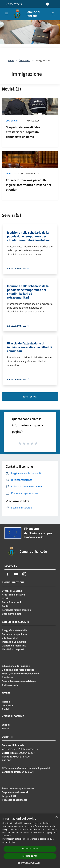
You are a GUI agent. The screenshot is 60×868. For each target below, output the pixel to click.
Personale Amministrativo (16, 610)
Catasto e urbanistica (14, 646)
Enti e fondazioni (11, 602)
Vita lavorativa (10, 638)
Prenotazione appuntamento (18, 788)
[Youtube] (16, 574)
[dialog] (30, 841)
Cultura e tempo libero (14, 634)
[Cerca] (53, 14)
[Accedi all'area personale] (48, 4)
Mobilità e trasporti (13, 649)
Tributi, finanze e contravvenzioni (20, 673)
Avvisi (9, 173)
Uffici (5, 598)
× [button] (56, 817)
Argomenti (24, 60)
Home (11, 60)
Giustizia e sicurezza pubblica (18, 670)
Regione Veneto (13, 4)
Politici (6, 606)
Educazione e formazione (16, 666)
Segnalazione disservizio (16, 792)
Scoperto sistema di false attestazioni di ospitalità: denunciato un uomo (23, 132)
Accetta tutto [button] (30, 849)
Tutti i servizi (30, 397)
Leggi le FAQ (9, 796)
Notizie (6, 702)
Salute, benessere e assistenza (19, 681)
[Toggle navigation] (6, 14)
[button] (30, 863)
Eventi (5, 728)
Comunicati (12, 121)
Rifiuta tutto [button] (30, 856)
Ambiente (7, 677)
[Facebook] (8, 574)
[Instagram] (24, 574)
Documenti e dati (11, 614)
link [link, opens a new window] (13, 842)
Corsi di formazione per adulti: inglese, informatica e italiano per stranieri (29, 185)
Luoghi (6, 725)
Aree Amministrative (13, 595)
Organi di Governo (12, 591)
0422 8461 (28, 772)
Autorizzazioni (10, 685)
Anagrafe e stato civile (14, 630)
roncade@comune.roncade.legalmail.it (29, 768)
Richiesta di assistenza (15, 800)
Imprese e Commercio (14, 642)
